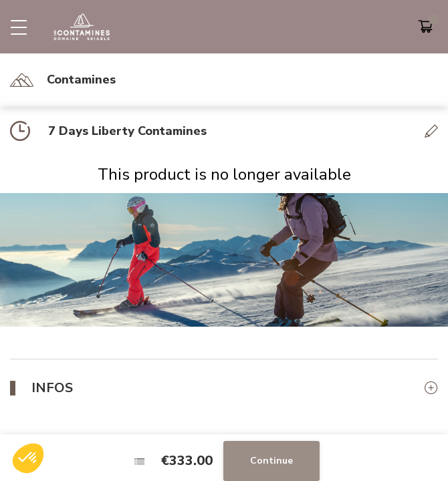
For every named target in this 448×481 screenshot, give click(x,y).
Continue (271, 461)
